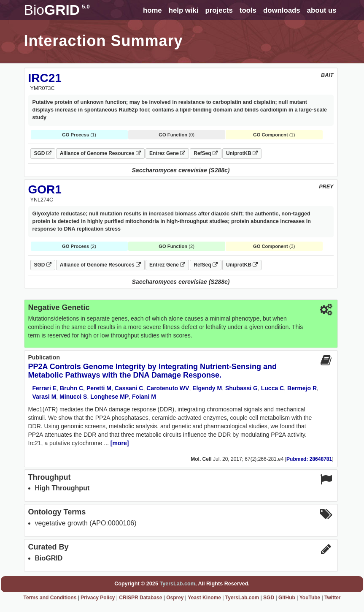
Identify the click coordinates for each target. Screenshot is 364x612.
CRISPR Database (140, 598)
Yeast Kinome (204, 598)
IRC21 (45, 78)
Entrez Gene (167, 153)
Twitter (332, 598)
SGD (43, 153)
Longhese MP (109, 397)
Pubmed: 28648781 (309, 459)
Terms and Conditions (50, 598)
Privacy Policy (98, 598)
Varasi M (44, 397)
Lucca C (272, 388)
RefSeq (206, 153)
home (152, 10)
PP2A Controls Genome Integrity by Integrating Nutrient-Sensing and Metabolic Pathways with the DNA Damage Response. (152, 371)
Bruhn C (71, 388)
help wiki (184, 10)
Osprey (175, 598)
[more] (120, 443)
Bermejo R (302, 388)
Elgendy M (207, 388)
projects (219, 10)
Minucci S (73, 397)
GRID (57, 10)
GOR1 (45, 189)
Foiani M (144, 397)
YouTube (310, 598)
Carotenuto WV (168, 388)
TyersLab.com (177, 584)
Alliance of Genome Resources (100, 153)
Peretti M (99, 388)
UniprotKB (242, 153)
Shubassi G (241, 388)
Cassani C (129, 388)
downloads (282, 10)
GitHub (287, 598)
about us (322, 10)
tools (248, 10)
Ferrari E (45, 388)
